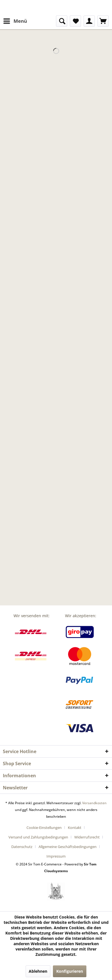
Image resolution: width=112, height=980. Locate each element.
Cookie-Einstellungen (44, 828)
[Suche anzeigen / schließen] (62, 21)
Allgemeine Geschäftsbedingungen (68, 847)
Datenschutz (22, 847)
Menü (15, 20)
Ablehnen (38, 971)
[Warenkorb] (103, 21)
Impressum (56, 856)
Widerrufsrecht (87, 837)
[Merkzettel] (75, 21)
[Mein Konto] (89, 21)
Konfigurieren (70, 971)
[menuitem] (15, 21)
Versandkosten (94, 803)
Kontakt (75, 828)
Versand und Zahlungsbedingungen (38, 837)
